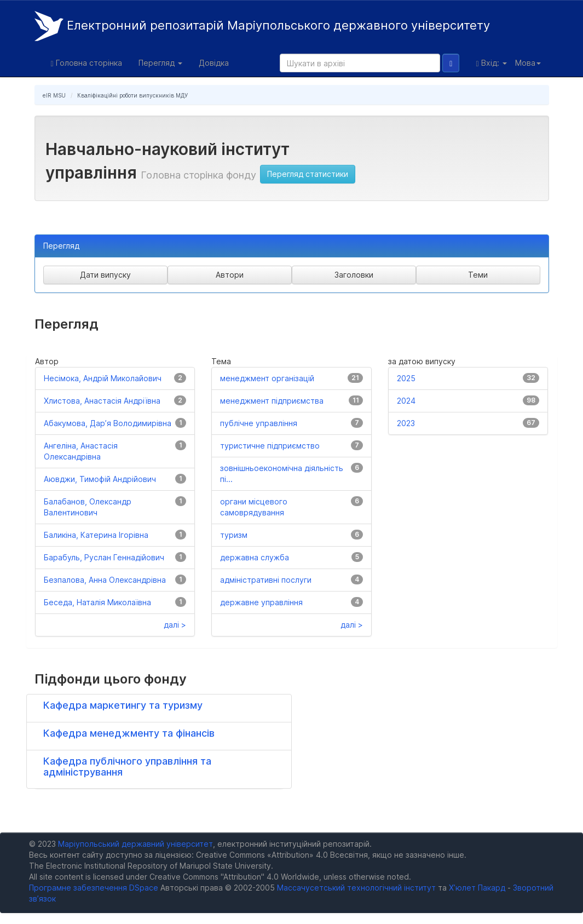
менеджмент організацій (267, 378)
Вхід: (491, 63)
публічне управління (259, 423)
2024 (406, 401)
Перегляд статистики (308, 174)
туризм (234, 535)
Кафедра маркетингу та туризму (123, 705)
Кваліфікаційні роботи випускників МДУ (132, 95)
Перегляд (160, 63)
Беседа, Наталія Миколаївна (97, 602)
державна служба (255, 557)
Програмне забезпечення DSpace (94, 888)
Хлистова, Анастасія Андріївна (102, 401)
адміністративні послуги (266, 580)
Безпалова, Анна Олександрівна (105, 580)
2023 (406, 423)
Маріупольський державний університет (135, 844)
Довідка (214, 63)
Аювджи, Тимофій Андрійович (100, 479)
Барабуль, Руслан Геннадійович (104, 557)
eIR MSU (54, 95)
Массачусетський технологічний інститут (356, 888)
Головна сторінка (86, 63)
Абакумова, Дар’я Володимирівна (108, 423)
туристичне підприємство (270, 446)
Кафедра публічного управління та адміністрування (127, 767)
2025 (406, 378)
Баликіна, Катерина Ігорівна (96, 535)
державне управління (261, 602)
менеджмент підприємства (272, 401)
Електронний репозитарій (262, 26)
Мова (528, 63)
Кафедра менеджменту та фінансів (129, 733)
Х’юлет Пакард (477, 888)
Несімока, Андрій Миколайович (103, 378)
